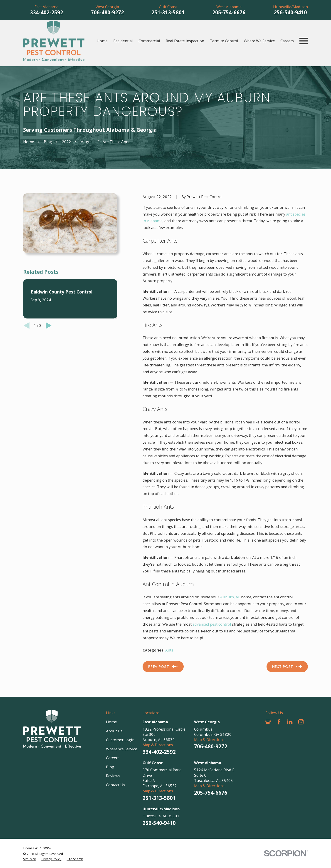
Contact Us (116, 785)
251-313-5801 (168, 12)
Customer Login (120, 740)
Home (111, 722)
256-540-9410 (290, 12)
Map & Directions (158, 745)
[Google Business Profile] (268, 722)
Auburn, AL (230, 597)
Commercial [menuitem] (149, 41)
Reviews (113, 776)
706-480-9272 (107, 12)
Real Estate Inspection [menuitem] (185, 41)
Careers (113, 758)
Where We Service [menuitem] (259, 41)
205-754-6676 (229, 12)
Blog (110, 767)
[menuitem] (30, 859)
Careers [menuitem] (287, 41)
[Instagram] (301, 722)
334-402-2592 (47, 12)
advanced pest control (212, 624)
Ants (169, 650)
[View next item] (49, 326)
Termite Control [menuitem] (224, 41)
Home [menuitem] (102, 41)
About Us (114, 731)
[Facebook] (279, 722)
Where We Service (122, 749)
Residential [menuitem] (123, 41)
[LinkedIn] (290, 722)
